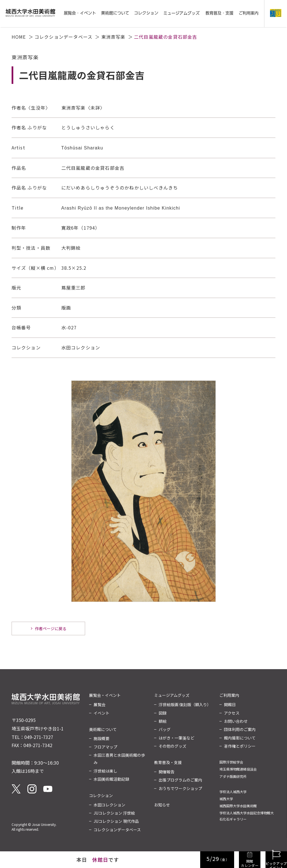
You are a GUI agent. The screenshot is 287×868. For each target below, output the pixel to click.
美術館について (103, 729)
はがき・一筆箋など (176, 738)
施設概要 (102, 738)
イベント (102, 713)
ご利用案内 (229, 695)
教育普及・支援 (168, 762)
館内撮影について (240, 738)
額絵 (163, 721)
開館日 (230, 704)
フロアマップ (105, 747)
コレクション (101, 795)
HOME (19, 37)
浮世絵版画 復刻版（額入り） (185, 704)
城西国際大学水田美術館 (238, 806)
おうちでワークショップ (180, 788)
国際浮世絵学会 (231, 762)
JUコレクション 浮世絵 (114, 813)
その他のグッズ (172, 746)
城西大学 (226, 799)
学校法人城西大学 (233, 792)
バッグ (165, 729)
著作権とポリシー (240, 746)
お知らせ (162, 805)
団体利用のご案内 (240, 729)
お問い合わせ (236, 721)
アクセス (232, 713)
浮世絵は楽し (105, 771)
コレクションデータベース (63, 37)
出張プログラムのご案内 (180, 780)
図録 (163, 713)
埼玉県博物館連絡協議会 (238, 769)
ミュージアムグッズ (172, 695)
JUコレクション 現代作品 (116, 821)
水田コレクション (109, 805)
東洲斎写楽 (113, 37)
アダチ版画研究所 (233, 776)
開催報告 (167, 772)
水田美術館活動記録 (111, 779)
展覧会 (100, 704)
